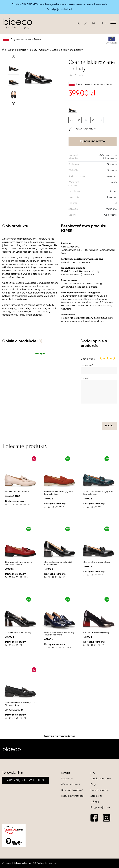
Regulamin (67, 779)
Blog (93, 785)
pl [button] (104, 23)
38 (86, 120)
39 (93, 120)
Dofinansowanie (100, 790)
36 (71, 120)
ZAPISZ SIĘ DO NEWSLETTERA (26, 780)
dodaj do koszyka (93, 141)
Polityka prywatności (73, 796)
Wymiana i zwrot (71, 785)
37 (79, 120)
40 (101, 120)
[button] (86, 23)
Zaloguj (95, 802)
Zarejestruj (96, 796)
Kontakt (65, 773)
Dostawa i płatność (72, 790)
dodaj (109, 426)
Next (13, 104)
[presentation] (93, 413)
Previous (13, 56)
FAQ (93, 773)
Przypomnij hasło (100, 808)
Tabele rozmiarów (101, 779)
